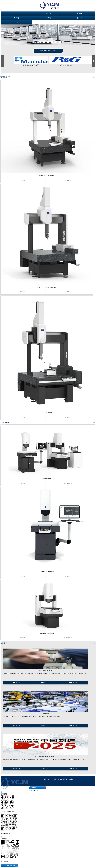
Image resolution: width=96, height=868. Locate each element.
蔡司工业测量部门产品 (45, 671)
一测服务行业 (45, 713)
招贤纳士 (17, 22)
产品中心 (48, 14)
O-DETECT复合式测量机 (47, 572)
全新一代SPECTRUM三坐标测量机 (47, 287)
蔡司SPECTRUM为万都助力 (31, 65)
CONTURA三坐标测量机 (47, 413)
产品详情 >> (23, 180)
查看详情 (45, 685)
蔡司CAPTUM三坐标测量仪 (47, 176)
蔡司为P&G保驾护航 (66, 65)
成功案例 (80, 14)
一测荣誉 (48, 18)
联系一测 (80, 18)
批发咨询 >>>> (68, 180)
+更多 (94, 77)
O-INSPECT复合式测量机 (47, 633)
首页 (17, 14)
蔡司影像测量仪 (47, 479)
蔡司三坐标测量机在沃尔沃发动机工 (45, 756)
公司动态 (17, 18)
